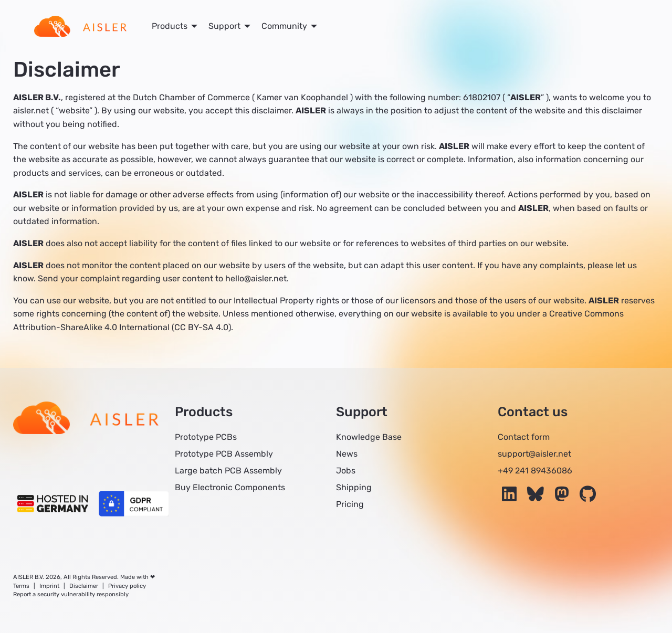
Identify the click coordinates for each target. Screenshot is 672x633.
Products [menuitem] (170, 26)
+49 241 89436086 (535, 471)
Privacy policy (127, 586)
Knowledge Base (369, 437)
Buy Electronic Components (230, 487)
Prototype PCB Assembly (224, 454)
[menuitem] (80, 26)
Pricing (350, 504)
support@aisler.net (534, 454)
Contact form (524, 437)
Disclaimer (84, 586)
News (347, 454)
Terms (21, 586)
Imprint (49, 586)
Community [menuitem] (284, 26)
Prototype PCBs (206, 437)
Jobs (346, 471)
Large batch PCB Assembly (228, 471)
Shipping (354, 487)
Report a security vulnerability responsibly (71, 594)
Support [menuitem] (224, 26)
